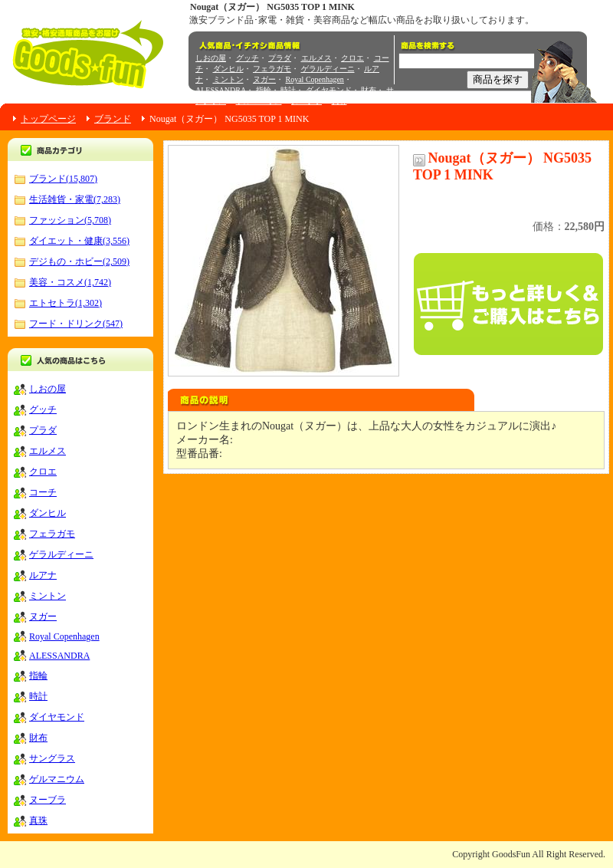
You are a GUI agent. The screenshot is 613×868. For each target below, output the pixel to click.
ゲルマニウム (259, 101)
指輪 (264, 90)
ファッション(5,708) (70, 220)
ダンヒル (228, 69)
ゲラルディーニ (328, 69)
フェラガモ (272, 69)
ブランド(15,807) (63, 179)
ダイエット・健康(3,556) (79, 241)
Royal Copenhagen (315, 79)
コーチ (43, 492)
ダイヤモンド (329, 90)
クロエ (352, 58)
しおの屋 (211, 58)
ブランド (113, 119)
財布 (369, 90)
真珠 (339, 101)
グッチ (247, 58)
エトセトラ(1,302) (66, 303)
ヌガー (264, 79)
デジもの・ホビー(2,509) (79, 261)
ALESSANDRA (221, 90)
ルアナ (43, 575)
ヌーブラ (306, 101)
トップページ (48, 119)
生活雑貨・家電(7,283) (75, 199)
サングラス (52, 758)
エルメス (316, 58)
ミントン (228, 79)
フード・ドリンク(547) (76, 324)
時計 (288, 90)
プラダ (280, 58)
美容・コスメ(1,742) (70, 282)
